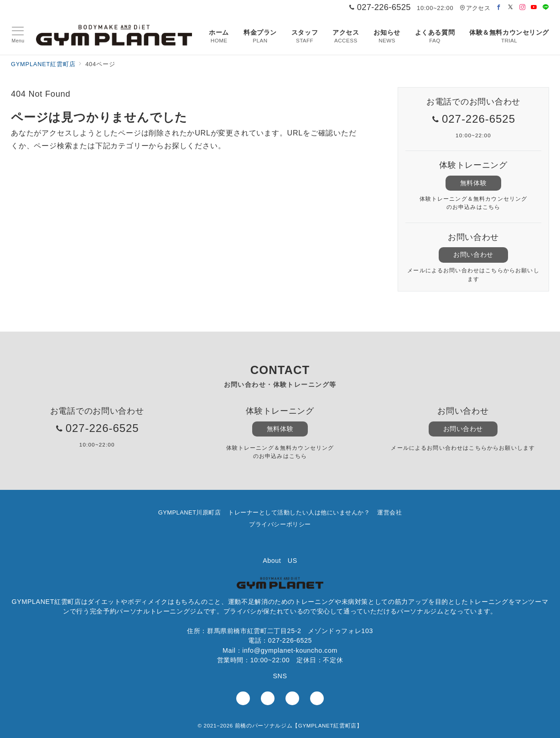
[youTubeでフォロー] (292, 698)
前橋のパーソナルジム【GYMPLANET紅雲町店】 (299, 725)
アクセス (475, 8)
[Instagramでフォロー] (523, 8)
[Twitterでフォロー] (511, 8)
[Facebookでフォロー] (499, 8)
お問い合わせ (473, 255)
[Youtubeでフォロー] (534, 8)
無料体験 (473, 183)
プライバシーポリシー (280, 524)
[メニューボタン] (18, 35)
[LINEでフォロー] (546, 8)
